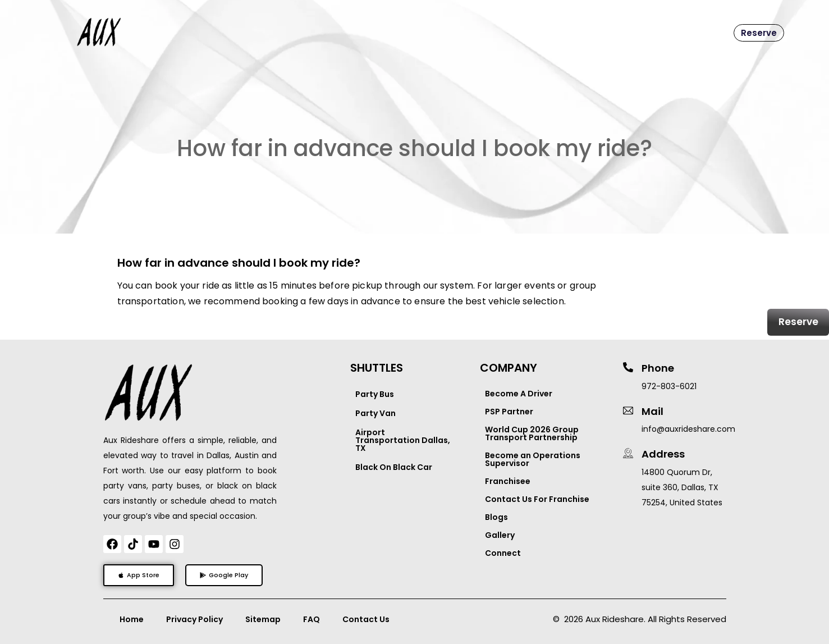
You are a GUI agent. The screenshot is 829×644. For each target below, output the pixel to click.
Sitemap (263, 619)
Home (132, 619)
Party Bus (375, 394)
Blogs (496, 517)
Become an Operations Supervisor (533, 459)
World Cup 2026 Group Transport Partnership (532, 433)
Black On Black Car (394, 467)
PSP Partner (509, 412)
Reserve (759, 33)
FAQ (312, 619)
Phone (658, 368)
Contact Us (366, 619)
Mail (652, 411)
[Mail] (628, 410)
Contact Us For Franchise (537, 499)
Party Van (375, 413)
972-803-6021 (669, 386)
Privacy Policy (194, 619)
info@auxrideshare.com (688, 429)
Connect (503, 553)
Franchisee (508, 481)
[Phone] (628, 367)
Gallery (500, 535)
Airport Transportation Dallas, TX (403, 440)
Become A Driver (519, 394)
